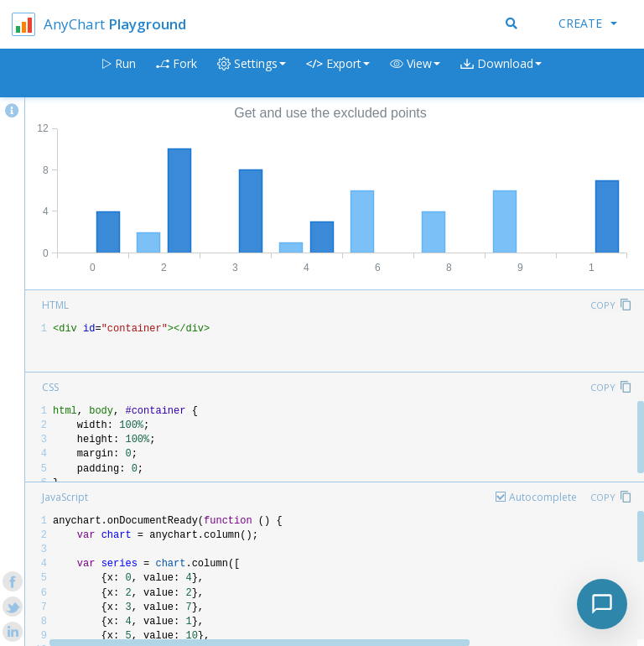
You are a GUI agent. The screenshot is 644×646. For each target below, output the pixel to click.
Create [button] (588, 23)
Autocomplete (543, 497)
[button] (415, 73)
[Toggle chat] (602, 604)
